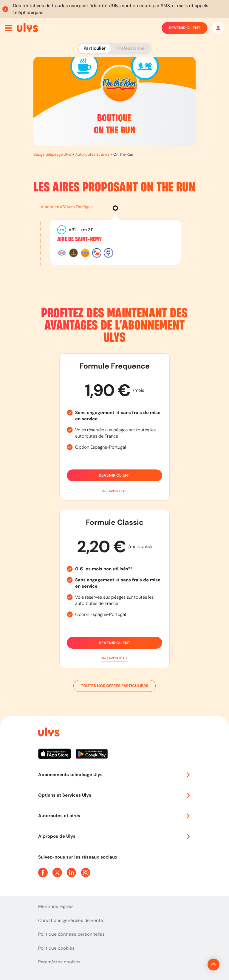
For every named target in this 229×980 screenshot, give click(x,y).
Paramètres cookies (59, 962)
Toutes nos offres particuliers (114, 686)
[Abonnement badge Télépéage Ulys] (27, 27)
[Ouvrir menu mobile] (8, 28)
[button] (114, 491)
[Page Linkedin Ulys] (72, 873)
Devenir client (185, 28)
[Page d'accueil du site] (48, 733)
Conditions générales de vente (71, 920)
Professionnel (131, 48)
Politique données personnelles (71, 934)
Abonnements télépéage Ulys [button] (114, 775)
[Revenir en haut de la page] (193, 965)
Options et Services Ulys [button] (114, 795)
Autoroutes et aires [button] (114, 816)
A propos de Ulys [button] (114, 836)
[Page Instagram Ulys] (86, 873)
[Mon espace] (218, 28)
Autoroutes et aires (92, 154)
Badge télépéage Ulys (52, 154)
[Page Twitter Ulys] (57, 873)
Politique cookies (56, 948)
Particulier (95, 48)
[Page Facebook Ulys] (43, 873)
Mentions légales (56, 906)
